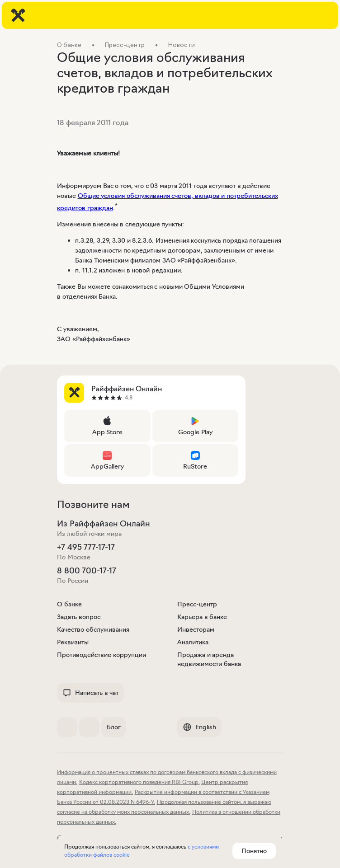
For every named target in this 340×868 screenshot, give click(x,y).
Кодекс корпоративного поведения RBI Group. (139, 782)
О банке (69, 604)
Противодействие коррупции (102, 655)
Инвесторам (196, 629)
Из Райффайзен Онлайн (104, 524)
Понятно (254, 851)
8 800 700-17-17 (87, 571)
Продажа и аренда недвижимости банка (209, 659)
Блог (114, 727)
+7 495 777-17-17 (86, 547)
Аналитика (193, 642)
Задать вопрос (79, 617)
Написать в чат (90, 693)
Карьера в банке (202, 617)
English (199, 727)
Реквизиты (73, 642)
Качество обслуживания (93, 629)
